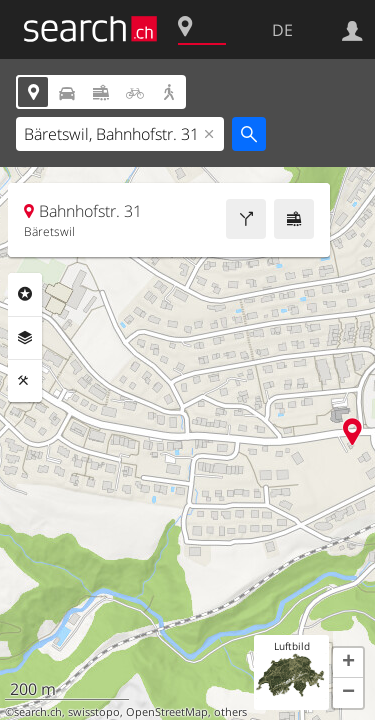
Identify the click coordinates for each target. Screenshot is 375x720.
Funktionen (25, 381)
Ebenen (25, 338)
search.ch (38, 712)
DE (282, 30)
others (230, 712)
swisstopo (94, 712)
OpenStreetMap (167, 712)
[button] (348, 663)
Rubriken (25, 294)
